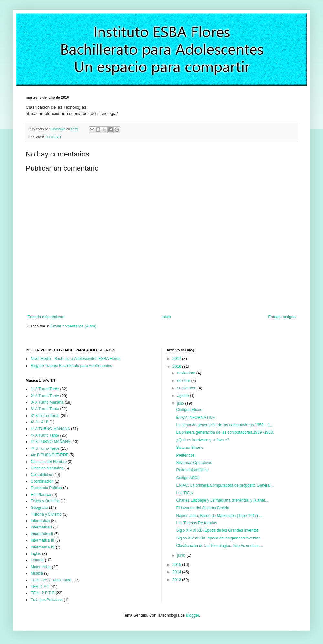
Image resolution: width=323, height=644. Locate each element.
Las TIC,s (184, 493)
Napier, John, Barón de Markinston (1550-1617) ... (219, 516)
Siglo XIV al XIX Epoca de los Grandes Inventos (217, 530)
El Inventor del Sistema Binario (203, 508)
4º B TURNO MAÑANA (51, 442)
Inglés (36, 554)
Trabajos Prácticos (47, 600)
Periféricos (185, 455)
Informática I (41, 527)
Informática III (42, 540)
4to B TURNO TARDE (50, 455)
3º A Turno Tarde (45, 409)
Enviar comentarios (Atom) (73, 326)
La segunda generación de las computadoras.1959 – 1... (224, 425)
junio (182, 555)
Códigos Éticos (189, 410)
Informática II (42, 534)
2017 (177, 359)
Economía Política (46, 488)
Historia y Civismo (46, 514)
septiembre (187, 388)
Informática (40, 521)
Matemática (41, 567)
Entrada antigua (282, 317)
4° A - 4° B (40, 422)
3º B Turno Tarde (45, 416)
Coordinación (42, 481)
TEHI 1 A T (53, 137)
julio (181, 403)
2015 (177, 565)
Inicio (166, 317)
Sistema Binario (190, 448)
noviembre (187, 373)
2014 (177, 572)
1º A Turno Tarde (45, 389)
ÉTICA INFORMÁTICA (196, 418)
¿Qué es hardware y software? (203, 440)
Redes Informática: (192, 470)
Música (37, 573)
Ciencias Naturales (47, 468)
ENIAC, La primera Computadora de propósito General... (225, 485)
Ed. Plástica (41, 495)
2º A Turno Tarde (45, 396)
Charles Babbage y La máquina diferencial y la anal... (222, 500)
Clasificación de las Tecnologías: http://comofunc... (219, 546)
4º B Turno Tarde (45, 448)
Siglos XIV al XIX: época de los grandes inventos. (219, 538)
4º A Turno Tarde (45, 435)
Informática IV (43, 547)
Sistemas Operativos (194, 463)
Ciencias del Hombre (49, 462)
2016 (177, 367)
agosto (183, 396)
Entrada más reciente (46, 317)
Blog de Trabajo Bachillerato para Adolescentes (71, 366)
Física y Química (45, 501)
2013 (177, 580)
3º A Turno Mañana (47, 402)
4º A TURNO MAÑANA (50, 429)
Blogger (192, 615)
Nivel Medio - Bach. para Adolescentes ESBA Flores (75, 359)
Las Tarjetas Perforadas (197, 523)
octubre (184, 381)
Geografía (39, 508)
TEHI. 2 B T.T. (43, 593)
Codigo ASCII (188, 478)
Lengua (37, 560)
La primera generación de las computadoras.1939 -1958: (225, 432)
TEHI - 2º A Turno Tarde (51, 580)
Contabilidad (42, 475)
